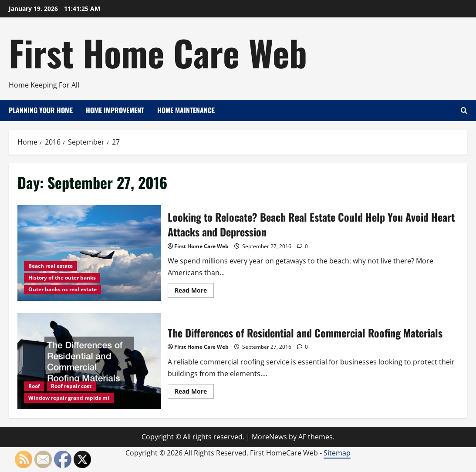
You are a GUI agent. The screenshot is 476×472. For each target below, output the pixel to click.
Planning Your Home (41, 110)
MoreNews (269, 437)
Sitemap (337, 453)
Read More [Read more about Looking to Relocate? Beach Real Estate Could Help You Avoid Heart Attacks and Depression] (194, 292)
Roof (34, 386)
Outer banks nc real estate (62, 289)
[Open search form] (464, 110)
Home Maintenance (186, 110)
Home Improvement (115, 110)
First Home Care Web (158, 52)
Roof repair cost (71, 386)
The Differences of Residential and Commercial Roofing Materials (89, 361)
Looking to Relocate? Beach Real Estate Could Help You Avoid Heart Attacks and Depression (89, 253)
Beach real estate (51, 266)
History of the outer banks (62, 278)
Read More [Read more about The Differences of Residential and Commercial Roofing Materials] (194, 393)
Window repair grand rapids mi (69, 398)
